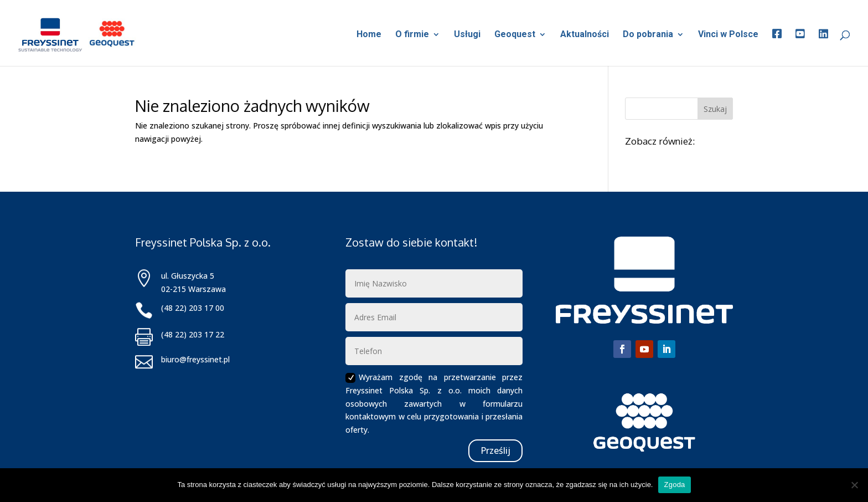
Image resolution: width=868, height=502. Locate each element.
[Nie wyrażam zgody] (854, 485)
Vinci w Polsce (728, 35)
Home (369, 35)
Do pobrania (648, 35)
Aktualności (585, 35)
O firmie (412, 35)
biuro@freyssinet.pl (195, 359)
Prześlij (495, 450)
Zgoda (674, 485)
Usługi (467, 35)
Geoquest (515, 35)
